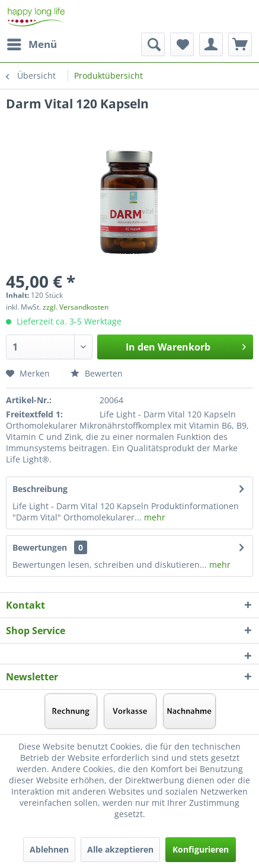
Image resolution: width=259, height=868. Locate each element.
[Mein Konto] (211, 44)
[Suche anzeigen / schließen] (153, 44)
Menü (32, 43)
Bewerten (97, 373)
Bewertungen (40, 547)
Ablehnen (49, 849)
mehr (154, 517)
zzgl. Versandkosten (76, 307)
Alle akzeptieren (120, 849)
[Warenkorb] (240, 44)
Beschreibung (40, 489)
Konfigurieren (201, 849)
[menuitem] (31, 44)
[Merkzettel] (182, 44)
